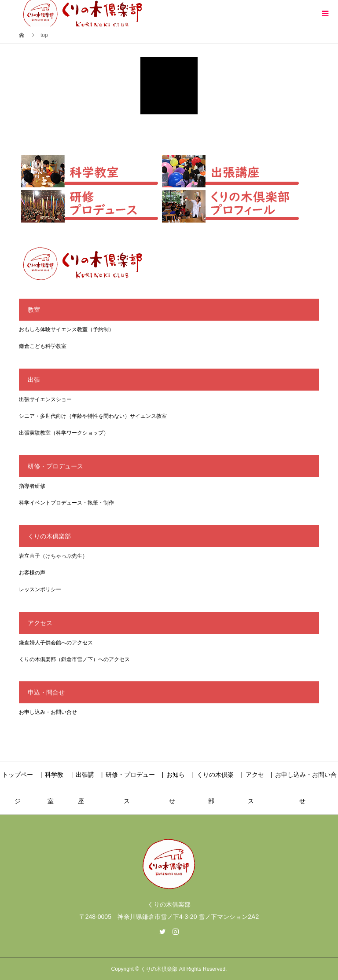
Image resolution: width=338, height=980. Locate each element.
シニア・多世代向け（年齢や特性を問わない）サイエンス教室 (93, 416)
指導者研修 (32, 486)
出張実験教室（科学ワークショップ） (64, 433)
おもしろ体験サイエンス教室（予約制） (66, 329)
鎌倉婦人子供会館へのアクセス (56, 643)
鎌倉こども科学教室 (43, 346)
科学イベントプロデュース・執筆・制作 (66, 503)
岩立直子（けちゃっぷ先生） (53, 556)
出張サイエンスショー (45, 399)
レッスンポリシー (40, 589)
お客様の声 (32, 573)
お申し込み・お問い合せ (48, 712)
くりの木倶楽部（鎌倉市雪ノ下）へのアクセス (74, 659)
